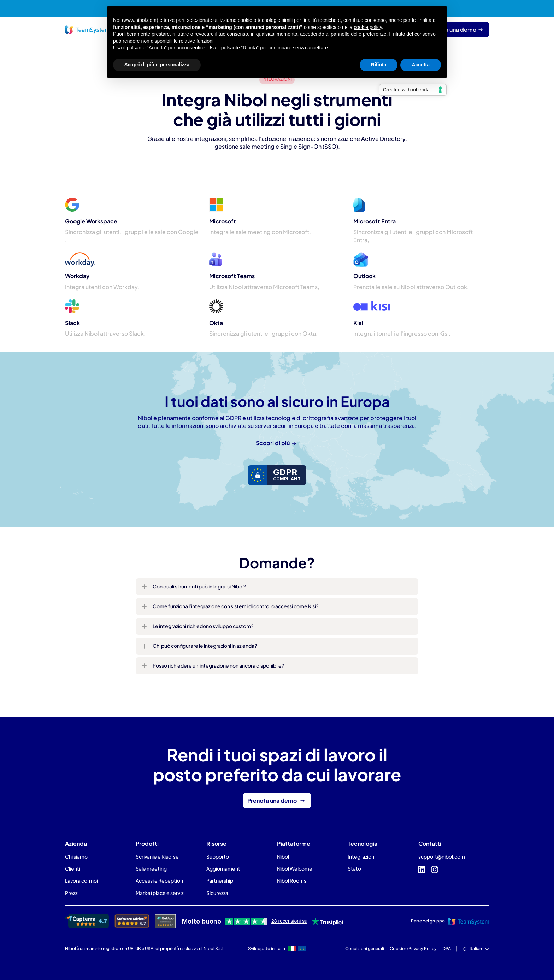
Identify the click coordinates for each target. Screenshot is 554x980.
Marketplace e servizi (160, 893)
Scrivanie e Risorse (157, 856)
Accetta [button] (421, 65)
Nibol (283, 856)
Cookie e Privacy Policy (413, 948)
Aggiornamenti (224, 868)
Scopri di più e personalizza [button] (157, 65)
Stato (354, 868)
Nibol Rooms (292, 880)
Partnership (220, 880)
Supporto (218, 856)
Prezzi (72, 893)
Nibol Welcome (295, 868)
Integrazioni (361, 856)
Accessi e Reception (159, 880)
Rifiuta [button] (379, 65)
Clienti (73, 868)
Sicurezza (217, 893)
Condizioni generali (365, 948)
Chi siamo (76, 856)
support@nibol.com (442, 856)
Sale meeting (151, 868)
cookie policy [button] (368, 27)
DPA (447, 948)
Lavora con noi (81, 880)
